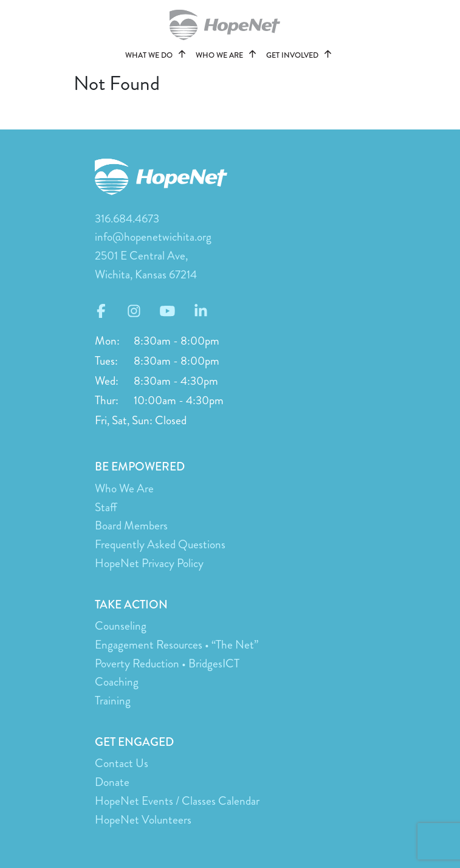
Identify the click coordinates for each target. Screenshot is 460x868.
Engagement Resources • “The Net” (177, 645)
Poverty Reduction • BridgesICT (167, 663)
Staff (106, 507)
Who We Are (124, 488)
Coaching (117, 682)
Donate (112, 782)
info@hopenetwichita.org (153, 237)
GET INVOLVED (301, 55)
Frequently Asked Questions (160, 544)
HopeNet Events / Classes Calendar (177, 801)
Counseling (121, 626)
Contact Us (122, 763)
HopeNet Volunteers (143, 820)
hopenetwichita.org (230, 25)
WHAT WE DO (157, 55)
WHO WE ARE (228, 55)
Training (113, 701)
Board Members (131, 525)
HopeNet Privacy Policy (149, 563)
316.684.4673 (127, 219)
